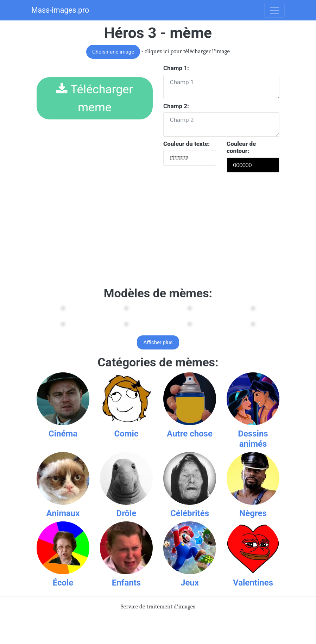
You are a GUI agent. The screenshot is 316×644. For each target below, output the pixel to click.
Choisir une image (113, 52)
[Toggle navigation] (274, 10)
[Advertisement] (158, 231)
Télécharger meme (95, 98)
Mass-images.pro (60, 10)
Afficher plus (158, 342)
